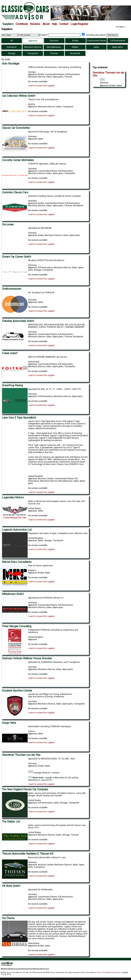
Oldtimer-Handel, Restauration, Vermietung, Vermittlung (55, 67)
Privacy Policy (115, 972)
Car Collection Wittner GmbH (19, 96)
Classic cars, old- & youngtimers (43, 99)
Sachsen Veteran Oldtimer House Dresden (27, 658)
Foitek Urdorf (10, 353)
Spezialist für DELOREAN (40, 228)
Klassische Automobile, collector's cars (47, 857)
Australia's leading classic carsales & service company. (55, 196)
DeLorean (8, 225)
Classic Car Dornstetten (16, 128)
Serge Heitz (9, 723)
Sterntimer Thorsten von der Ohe (21, 755)
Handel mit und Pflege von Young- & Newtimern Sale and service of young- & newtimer (50, 695)
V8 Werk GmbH (11, 886)
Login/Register (79, 24)
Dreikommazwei (12, 289)
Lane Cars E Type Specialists (19, 418)
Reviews (35, 24)
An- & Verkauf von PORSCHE (41, 293)
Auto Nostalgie (11, 64)
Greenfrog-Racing (12, 385)
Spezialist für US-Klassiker (40, 890)
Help (54, 24)
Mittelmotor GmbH (13, 594)
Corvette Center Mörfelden (18, 160)
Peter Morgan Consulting (17, 626)
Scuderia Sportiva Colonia (17, 691)
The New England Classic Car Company (25, 789)
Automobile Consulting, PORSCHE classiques (50, 726)
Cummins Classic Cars (15, 192)
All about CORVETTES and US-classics (46, 260)
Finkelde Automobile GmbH (18, 321)
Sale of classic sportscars (41, 566)
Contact (64, 24)
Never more (36, 778)
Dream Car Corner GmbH (17, 257)
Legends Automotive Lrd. (17, 530)
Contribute (22, 24)
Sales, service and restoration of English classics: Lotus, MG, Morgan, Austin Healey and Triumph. (57, 794)
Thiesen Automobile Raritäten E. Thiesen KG (28, 854)
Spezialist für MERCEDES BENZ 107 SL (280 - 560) (51, 759)
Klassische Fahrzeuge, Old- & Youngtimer (48, 132)
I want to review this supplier (41, 86)
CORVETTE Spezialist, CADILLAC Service (47, 164)
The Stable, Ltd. (11, 822)
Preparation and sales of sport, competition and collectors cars (58, 533)
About (46, 24)
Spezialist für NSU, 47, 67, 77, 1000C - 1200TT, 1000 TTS (54, 389)
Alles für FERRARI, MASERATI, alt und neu (48, 357)
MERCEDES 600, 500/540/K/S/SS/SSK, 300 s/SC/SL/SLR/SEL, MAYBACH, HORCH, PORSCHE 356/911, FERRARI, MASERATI (57, 326)
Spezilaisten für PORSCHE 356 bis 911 (46, 598)
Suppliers (8, 24)
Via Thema (8, 918)
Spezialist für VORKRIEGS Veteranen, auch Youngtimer (54, 662)
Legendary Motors (13, 498)
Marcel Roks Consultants (17, 562)
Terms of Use (102, 972)
